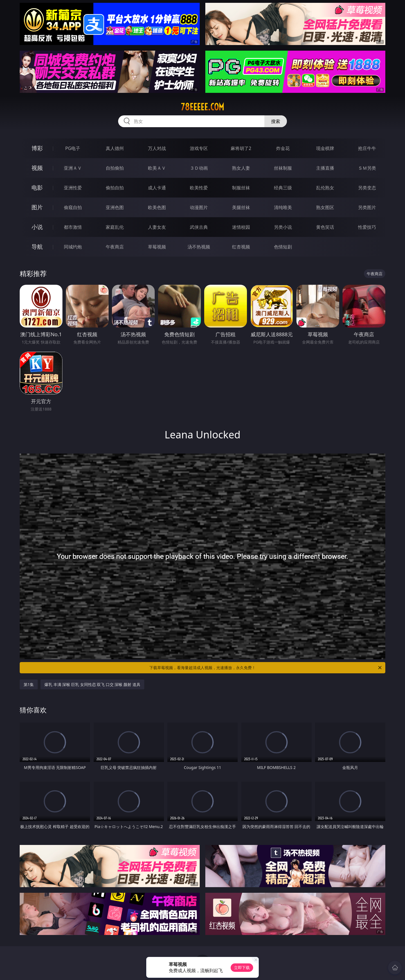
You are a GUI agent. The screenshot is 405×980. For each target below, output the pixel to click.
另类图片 (367, 207)
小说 (37, 227)
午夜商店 (115, 247)
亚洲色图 (115, 207)
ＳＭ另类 (367, 168)
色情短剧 (283, 247)
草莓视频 (157, 247)
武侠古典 (199, 227)
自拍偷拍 (115, 168)
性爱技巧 (367, 227)
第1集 (29, 684)
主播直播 (325, 168)
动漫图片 (199, 207)
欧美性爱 (199, 188)
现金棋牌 (325, 148)
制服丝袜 (241, 188)
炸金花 (283, 148)
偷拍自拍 (115, 188)
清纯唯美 (283, 207)
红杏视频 (241, 247)
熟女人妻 (241, 168)
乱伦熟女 (325, 188)
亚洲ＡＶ (73, 168)
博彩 (37, 148)
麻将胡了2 (241, 148)
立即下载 (242, 967)
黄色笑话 (325, 227)
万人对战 (157, 148)
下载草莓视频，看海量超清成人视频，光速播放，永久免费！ (266, 668)
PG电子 (73, 148)
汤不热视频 (199, 247)
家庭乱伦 (115, 227)
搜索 (276, 121)
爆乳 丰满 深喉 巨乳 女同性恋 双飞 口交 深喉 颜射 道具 (92, 684)
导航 (37, 247)
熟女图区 (325, 207)
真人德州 (115, 148)
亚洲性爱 (73, 188)
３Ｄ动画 (199, 168)
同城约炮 (73, 247)
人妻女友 (157, 227)
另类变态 (367, 188)
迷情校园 (241, 227)
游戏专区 (199, 148)
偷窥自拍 (73, 207)
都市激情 (73, 227)
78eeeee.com (202, 107)
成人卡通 (157, 188)
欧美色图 (157, 207)
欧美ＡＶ (157, 168)
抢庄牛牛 (367, 148)
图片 (37, 207)
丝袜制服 (283, 168)
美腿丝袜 (241, 207)
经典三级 (283, 188)
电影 (37, 188)
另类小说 (283, 227)
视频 (37, 168)
